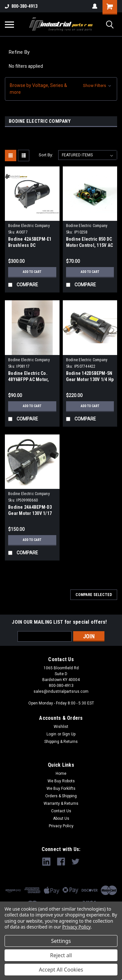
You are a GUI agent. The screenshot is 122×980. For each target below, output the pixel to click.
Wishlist (61, 727)
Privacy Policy (61, 826)
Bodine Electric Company (29, 226)
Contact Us (61, 811)
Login (51, 734)
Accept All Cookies (61, 970)
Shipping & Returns (61, 742)
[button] (61, 89)
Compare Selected (94, 595)
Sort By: (46, 155)
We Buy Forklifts (61, 788)
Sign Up (69, 734)
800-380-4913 (21, 6)
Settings (61, 941)
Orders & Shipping (61, 796)
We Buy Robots (61, 781)
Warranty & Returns (61, 803)
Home (61, 774)
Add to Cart (32, 272)
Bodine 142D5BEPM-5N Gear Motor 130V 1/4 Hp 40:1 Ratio (90, 379)
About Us (61, 818)
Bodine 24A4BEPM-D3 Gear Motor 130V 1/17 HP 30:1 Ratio (30, 513)
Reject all (61, 955)
